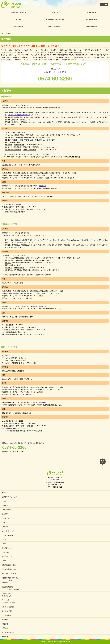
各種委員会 (6, 637)
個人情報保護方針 (8, 632)
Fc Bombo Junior (7, 535)
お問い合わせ (6, 628)
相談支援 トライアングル (10, 573)
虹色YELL (5, 522)
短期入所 (55, 13)
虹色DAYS (5, 518)
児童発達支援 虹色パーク (10, 569)
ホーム (4, 493)
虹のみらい (6, 552)
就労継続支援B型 (92, 20)
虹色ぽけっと (6, 548)
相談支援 (18, 20)
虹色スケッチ (6, 510)
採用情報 (5, 624)
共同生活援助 (18, 27)
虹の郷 (4, 539)
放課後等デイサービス (18, 13)
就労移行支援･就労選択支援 (55, 20)
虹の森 (4, 561)
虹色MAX (5, 527)
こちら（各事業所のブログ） (19, 115)
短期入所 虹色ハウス (9, 565)
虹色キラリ (6, 505)
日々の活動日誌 (92, 27)
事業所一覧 (42, 186)
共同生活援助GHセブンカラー (7, 595)
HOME (2, 33)
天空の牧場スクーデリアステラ (9, 601)
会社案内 (5, 620)
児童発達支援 (92, 13)
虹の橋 (4, 501)
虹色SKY (5, 514)
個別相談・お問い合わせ (102, 5)
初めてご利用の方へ (55, 27)
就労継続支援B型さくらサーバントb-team (10, 588)
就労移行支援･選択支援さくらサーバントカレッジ (10, 580)
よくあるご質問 (7, 611)
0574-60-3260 (55, 79)
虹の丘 (4, 544)
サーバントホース (8, 531)
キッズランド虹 (7, 556)
